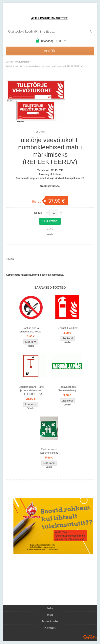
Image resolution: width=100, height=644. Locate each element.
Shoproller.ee (90, 637)
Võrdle (50, 234)
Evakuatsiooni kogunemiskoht (49, 451)
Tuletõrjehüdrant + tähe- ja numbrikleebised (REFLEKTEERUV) (31, 390)
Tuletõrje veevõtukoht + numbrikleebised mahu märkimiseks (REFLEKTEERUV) (45, 66)
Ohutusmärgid (22, 62)
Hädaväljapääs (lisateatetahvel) (67, 389)
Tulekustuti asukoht (67, 328)
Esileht (9, 62)
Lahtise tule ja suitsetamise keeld (31, 330)
